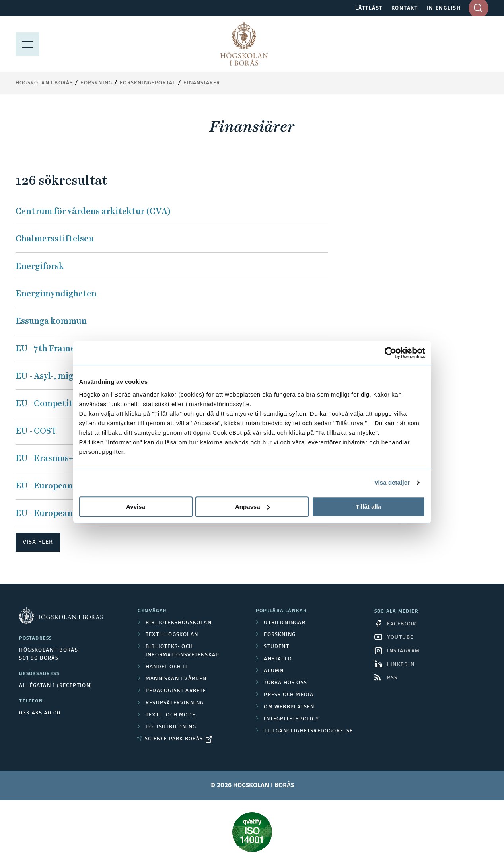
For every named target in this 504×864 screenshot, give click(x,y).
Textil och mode (170, 715)
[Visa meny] (27, 44)
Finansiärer (202, 83)
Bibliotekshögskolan (179, 623)
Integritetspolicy (291, 719)
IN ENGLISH (444, 8)
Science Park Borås (174, 739)
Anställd (278, 659)
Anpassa (252, 507)
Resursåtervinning (175, 703)
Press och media (289, 695)
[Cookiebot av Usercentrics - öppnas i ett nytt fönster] (390, 353)
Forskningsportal (148, 83)
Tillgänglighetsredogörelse (308, 731)
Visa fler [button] (38, 542)
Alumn (274, 671)
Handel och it (167, 667)
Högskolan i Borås (44, 83)
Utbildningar (284, 623)
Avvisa (136, 507)
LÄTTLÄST (369, 8)
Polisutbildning (171, 727)
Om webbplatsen (289, 707)
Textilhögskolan (172, 635)
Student (276, 647)
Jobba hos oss (285, 683)
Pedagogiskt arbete (176, 691)
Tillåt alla (368, 507)
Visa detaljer (392, 482)
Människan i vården (176, 679)
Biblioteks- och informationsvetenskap (182, 651)
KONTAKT (405, 8)
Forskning (96, 83)
